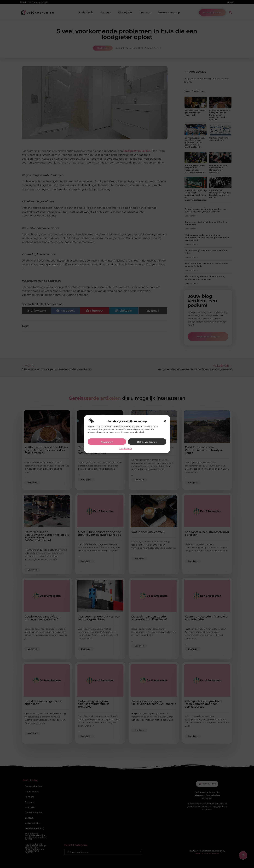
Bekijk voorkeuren (147, 442)
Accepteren (107, 442)
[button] (165, 421)
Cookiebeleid (125, 449)
